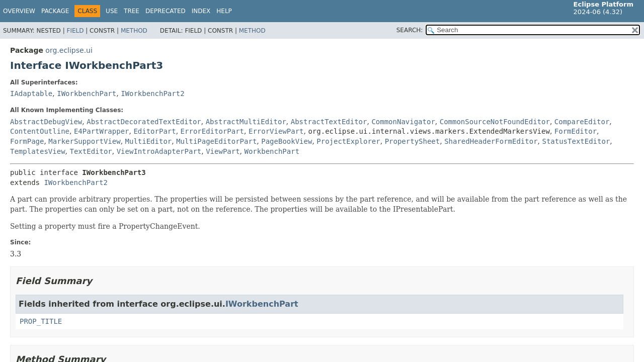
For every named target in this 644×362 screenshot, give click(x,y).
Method (134, 31)
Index (201, 11)
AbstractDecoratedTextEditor (144, 122)
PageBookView (287, 141)
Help (224, 11)
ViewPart (223, 151)
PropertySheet (413, 141)
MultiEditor (149, 141)
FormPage (27, 141)
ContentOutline (40, 131)
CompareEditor (582, 122)
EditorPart (154, 131)
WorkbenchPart (272, 151)
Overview (19, 11)
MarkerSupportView (84, 141)
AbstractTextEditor (329, 122)
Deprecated (166, 11)
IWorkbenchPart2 (152, 94)
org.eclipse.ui (69, 50)
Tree (132, 11)
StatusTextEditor (576, 141)
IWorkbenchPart (87, 94)
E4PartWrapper (102, 131)
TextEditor (91, 151)
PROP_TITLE (41, 321)
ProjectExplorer (348, 141)
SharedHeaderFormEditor (491, 141)
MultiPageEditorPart (216, 141)
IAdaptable (31, 94)
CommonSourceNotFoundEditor (495, 122)
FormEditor (576, 131)
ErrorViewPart (276, 131)
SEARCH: (410, 30)
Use (112, 11)
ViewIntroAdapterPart (159, 151)
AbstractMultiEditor (246, 122)
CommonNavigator (403, 122)
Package (55, 11)
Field (75, 31)
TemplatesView (38, 151)
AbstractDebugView (46, 122)
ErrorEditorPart (212, 131)
